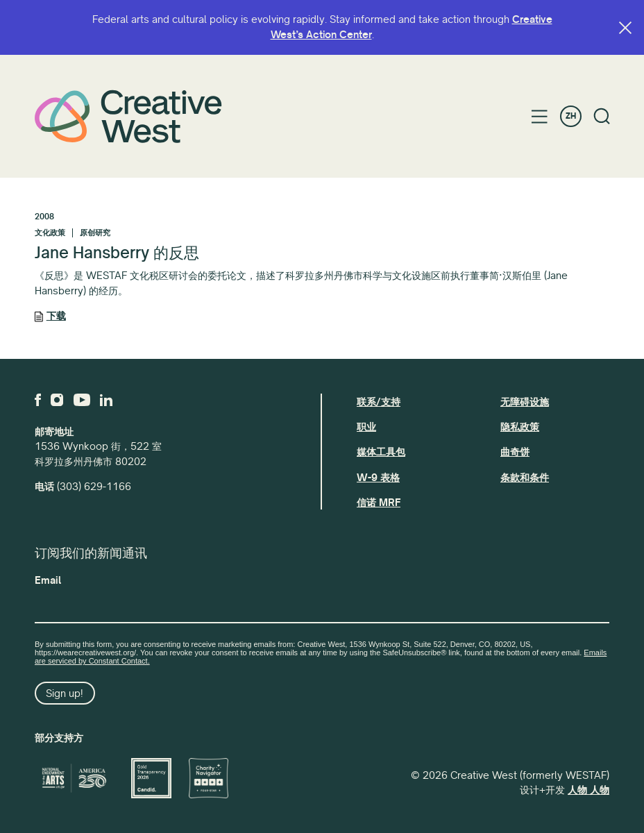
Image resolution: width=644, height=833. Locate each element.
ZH (571, 116)
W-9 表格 (378, 478)
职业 (366, 427)
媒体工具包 (381, 452)
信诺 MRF (379, 503)
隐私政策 (520, 427)
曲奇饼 (515, 452)
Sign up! (65, 693)
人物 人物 (588, 790)
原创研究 (95, 233)
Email (48, 580)
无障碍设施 (525, 402)
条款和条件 (525, 478)
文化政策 (50, 233)
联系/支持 (379, 402)
